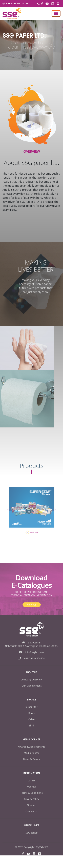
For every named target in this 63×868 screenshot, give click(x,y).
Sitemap (32, 815)
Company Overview (32, 689)
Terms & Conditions (32, 803)
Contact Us (32, 821)
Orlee (32, 729)
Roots (32, 723)
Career (32, 790)
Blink (32, 735)
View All (32, 615)
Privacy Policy (32, 809)
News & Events (32, 769)
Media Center (32, 763)
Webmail (32, 797)
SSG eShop (32, 842)
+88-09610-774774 (16, 4)
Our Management (32, 696)
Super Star (32, 717)
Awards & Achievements (32, 757)
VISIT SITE (32, 527)
